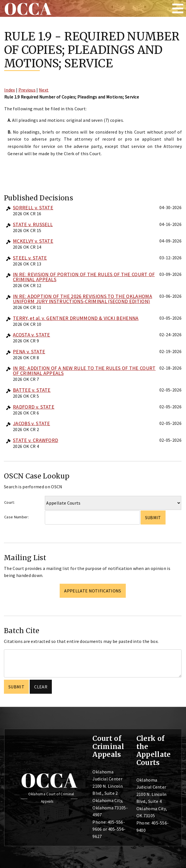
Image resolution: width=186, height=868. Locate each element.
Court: (10, 502)
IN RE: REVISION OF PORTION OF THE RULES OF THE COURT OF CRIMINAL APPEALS (84, 277)
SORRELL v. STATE (33, 208)
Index (10, 90)
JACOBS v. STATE (32, 423)
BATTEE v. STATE (32, 390)
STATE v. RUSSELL (33, 224)
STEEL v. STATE (30, 258)
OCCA (49, 780)
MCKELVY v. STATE (33, 241)
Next (44, 90)
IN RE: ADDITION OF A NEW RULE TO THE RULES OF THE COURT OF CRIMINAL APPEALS (84, 371)
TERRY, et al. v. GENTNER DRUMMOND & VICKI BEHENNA (76, 318)
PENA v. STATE (29, 351)
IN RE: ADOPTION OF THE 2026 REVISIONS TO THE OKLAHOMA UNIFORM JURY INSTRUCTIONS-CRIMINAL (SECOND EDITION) (82, 299)
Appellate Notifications (93, 591)
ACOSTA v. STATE (32, 335)
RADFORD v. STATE (34, 407)
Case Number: (17, 517)
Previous (27, 90)
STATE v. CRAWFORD (35, 440)
